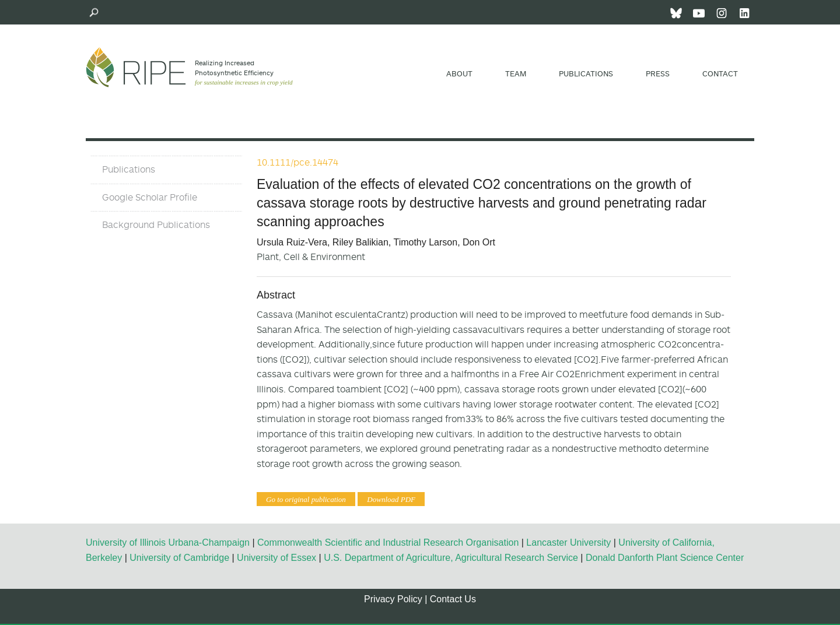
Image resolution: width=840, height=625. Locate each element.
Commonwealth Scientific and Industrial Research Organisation (388, 543)
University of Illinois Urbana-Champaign (168, 543)
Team (516, 73)
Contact (720, 73)
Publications (586, 73)
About (459, 73)
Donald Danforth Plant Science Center (665, 558)
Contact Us (453, 599)
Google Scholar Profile (150, 197)
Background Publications (156, 224)
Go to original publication (306, 499)
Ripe (136, 67)
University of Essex (276, 558)
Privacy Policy (393, 599)
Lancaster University (568, 543)
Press (658, 73)
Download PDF (391, 499)
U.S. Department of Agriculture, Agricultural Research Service (451, 558)
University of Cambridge (179, 558)
